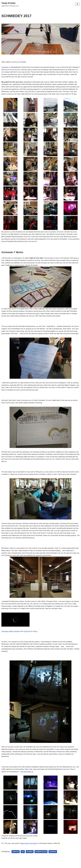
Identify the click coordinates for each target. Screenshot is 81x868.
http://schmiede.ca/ (27, 772)
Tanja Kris (27, 631)
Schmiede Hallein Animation (11, 631)
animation (16, 852)
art (23, 852)
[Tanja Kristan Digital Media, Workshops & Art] (10, 4)
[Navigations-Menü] (77, 4)
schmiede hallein (41, 852)
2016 (33, 92)
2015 (26, 92)
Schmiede (5, 67)
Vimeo (35, 631)
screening (53, 852)
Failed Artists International (29, 843)
